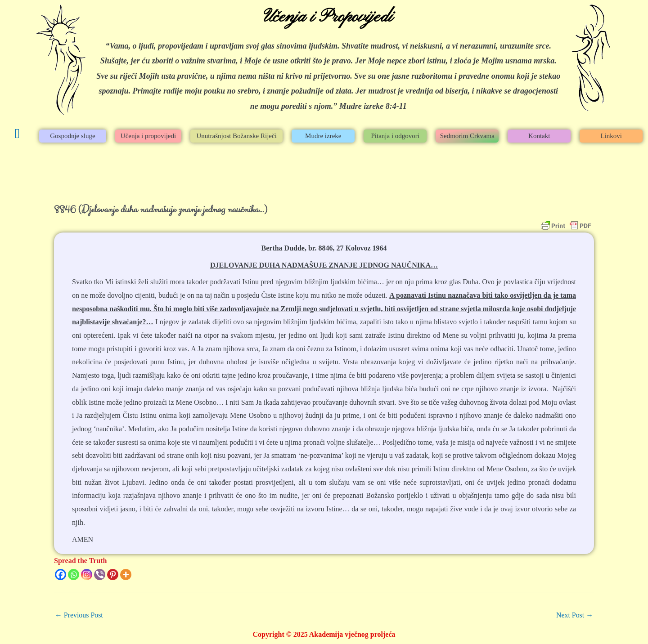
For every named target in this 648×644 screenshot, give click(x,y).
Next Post (574, 615)
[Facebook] (61, 575)
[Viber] (100, 575)
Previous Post (79, 615)
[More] (126, 575)
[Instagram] (87, 575)
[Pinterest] (113, 575)
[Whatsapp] (74, 575)
